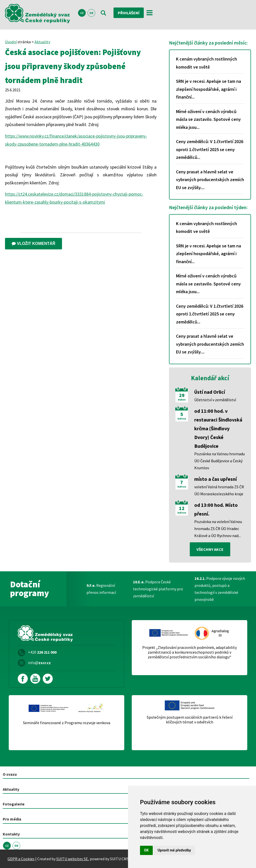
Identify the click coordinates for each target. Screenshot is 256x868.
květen (182, 419)
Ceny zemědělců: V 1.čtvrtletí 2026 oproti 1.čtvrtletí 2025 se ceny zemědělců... (210, 149)
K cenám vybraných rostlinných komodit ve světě (206, 63)
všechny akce (210, 549)
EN (91, 13)
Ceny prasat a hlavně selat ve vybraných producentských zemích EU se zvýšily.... (210, 180)
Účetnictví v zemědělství (215, 400)
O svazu (10, 774)
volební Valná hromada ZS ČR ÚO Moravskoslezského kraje (219, 490)
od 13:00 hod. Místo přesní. (216, 509)
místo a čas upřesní (215, 479)
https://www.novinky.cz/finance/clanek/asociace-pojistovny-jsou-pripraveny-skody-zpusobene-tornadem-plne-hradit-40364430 (76, 140)
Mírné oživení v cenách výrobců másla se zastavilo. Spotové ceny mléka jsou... (208, 119)
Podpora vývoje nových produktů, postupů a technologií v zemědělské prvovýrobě (220, 589)
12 (182, 508)
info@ (39, 663)
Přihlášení (129, 13)
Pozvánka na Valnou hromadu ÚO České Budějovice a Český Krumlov (219, 461)
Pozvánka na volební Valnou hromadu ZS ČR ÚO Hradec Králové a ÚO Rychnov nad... (218, 529)
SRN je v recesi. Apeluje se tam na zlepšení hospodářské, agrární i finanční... (208, 89)
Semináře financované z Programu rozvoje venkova (67, 723)
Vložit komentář (33, 244)
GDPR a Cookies (21, 859)
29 (182, 395)
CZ (82, 13)
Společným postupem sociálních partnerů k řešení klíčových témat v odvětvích (190, 720)
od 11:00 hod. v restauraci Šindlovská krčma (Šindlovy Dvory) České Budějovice (218, 428)
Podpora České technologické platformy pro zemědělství (158, 589)
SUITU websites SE (72, 859)
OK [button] (146, 850)
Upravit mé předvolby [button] (174, 850)
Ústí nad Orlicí (210, 392)
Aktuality (42, 42)
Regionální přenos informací (101, 589)
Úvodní (11, 42)
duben (182, 400)
